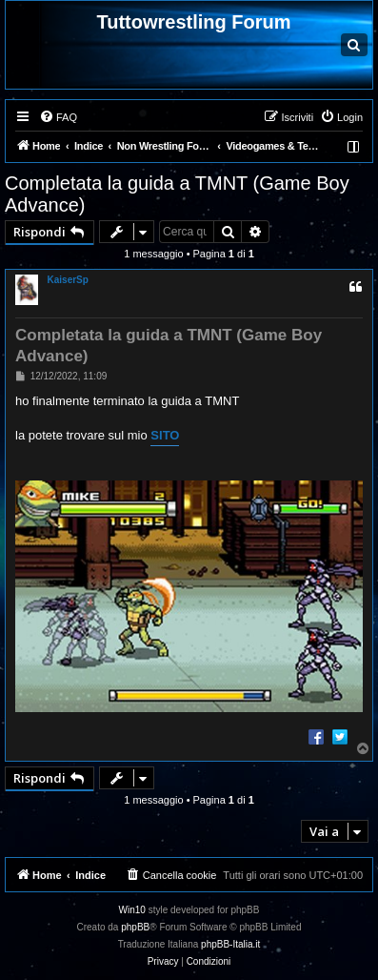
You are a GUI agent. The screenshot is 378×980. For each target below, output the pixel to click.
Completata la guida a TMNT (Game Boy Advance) (177, 194)
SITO (165, 435)
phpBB (135, 927)
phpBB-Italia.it (230, 944)
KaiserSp (68, 280)
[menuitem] (58, 117)
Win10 (132, 910)
